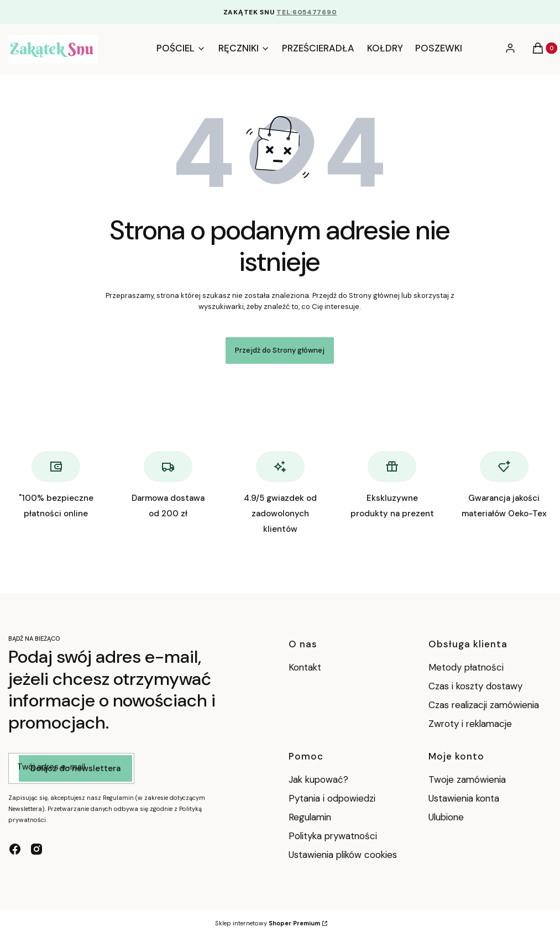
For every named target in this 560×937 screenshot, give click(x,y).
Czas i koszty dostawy (475, 686)
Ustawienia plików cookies (344, 855)
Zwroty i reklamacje (470, 724)
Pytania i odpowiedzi (332, 798)
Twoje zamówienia (467, 779)
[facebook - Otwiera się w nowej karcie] (15, 849)
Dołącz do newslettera (75, 769)
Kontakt (305, 667)
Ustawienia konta (464, 798)
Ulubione (446, 817)
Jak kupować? (318, 779)
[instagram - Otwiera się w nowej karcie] (36, 849)
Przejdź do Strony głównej (280, 350)
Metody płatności (466, 667)
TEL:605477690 (307, 12)
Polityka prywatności (333, 836)
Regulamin (310, 817)
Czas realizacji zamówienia (484, 705)
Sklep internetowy (268, 923)
